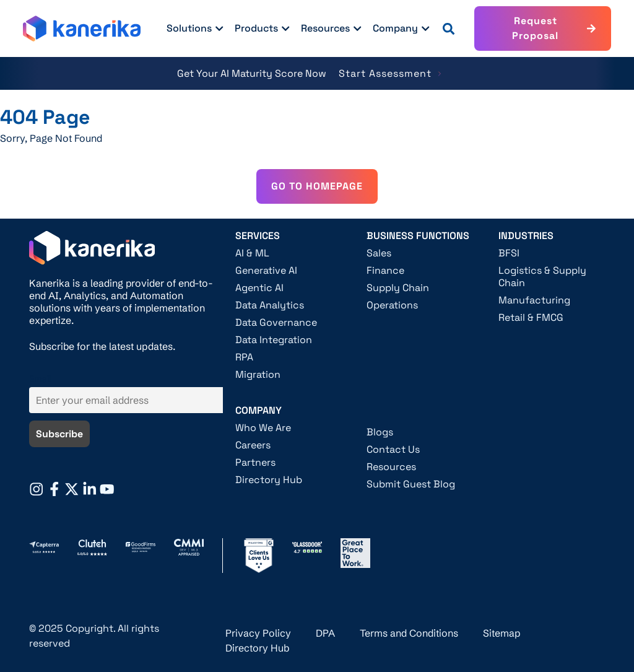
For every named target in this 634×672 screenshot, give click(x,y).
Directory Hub (269, 480)
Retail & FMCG (531, 318)
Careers (253, 445)
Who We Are (263, 428)
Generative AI (266, 271)
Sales (379, 253)
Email (40, 379)
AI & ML (252, 253)
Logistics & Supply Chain (542, 277)
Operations (392, 305)
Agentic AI (259, 288)
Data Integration (274, 340)
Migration (258, 375)
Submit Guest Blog (411, 484)
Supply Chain (398, 288)
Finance (385, 271)
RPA (244, 357)
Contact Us (393, 450)
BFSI (509, 253)
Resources (391, 467)
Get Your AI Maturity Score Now (252, 73)
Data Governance (276, 323)
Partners (255, 463)
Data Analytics (270, 305)
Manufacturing (534, 300)
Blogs (380, 432)
